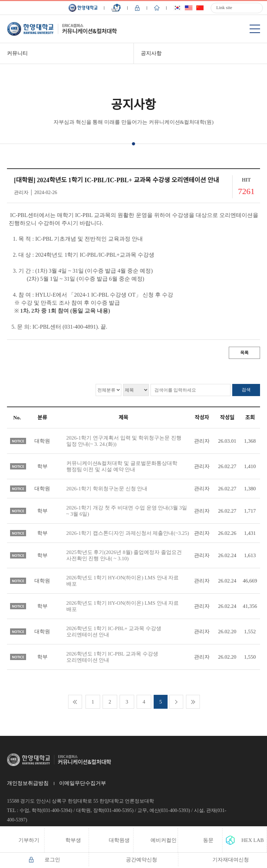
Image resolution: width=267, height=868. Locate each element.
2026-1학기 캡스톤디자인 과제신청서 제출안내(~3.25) (128, 533)
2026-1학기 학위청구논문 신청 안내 (107, 489)
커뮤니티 (17, 53)
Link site (224, 7)
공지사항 (151, 53)
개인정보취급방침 (28, 783)
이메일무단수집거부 (83, 783)
